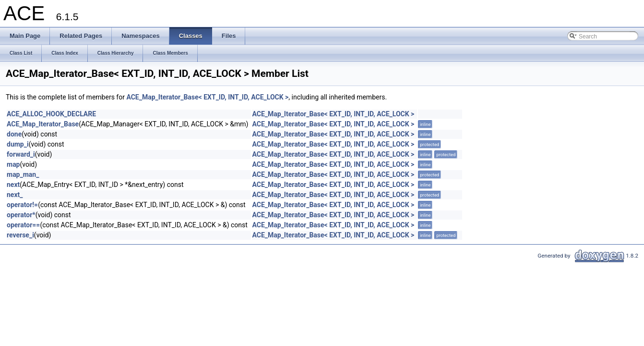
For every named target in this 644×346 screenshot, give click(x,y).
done (14, 134)
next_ (15, 195)
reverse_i (20, 235)
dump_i (18, 144)
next (13, 185)
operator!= (22, 205)
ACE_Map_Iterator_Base (43, 124)
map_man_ (23, 174)
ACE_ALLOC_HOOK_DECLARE (51, 114)
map (13, 164)
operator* (21, 215)
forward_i (21, 154)
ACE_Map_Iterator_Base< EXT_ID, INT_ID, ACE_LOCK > (207, 97)
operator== (23, 225)
